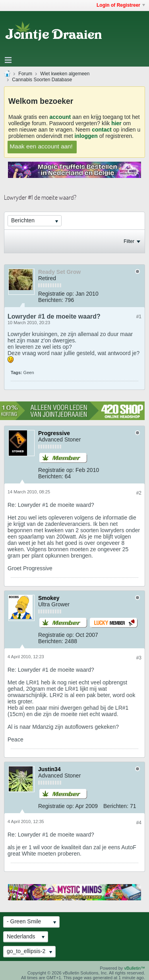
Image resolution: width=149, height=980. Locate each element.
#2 (139, 493)
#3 (139, 658)
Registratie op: (56, 294)
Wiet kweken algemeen (65, 74)
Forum (25, 74)
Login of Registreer (121, 5)
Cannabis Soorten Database (42, 80)
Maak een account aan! (41, 146)
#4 (139, 823)
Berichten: (51, 300)
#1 (139, 317)
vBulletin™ (134, 968)
